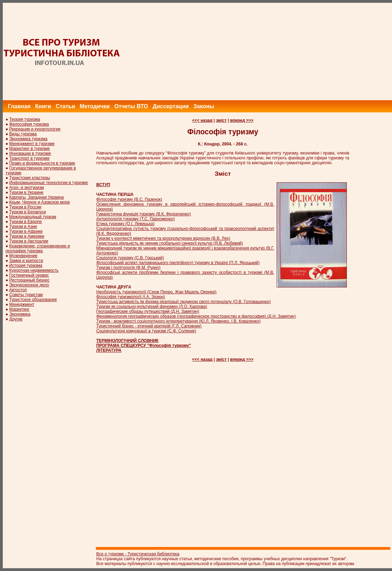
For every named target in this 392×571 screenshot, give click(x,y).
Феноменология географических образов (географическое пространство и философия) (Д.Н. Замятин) (196, 316)
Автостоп (18, 290)
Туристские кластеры (30, 178)
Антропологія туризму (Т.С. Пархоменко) (136, 219)
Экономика (20, 314)
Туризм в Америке (27, 236)
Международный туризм (33, 217)
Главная (19, 106)
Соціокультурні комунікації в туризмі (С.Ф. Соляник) (146, 331)
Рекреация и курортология (35, 129)
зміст (221, 120)
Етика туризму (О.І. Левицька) (125, 224)
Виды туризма (23, 134)
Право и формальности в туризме (42, 163)
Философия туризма (29, 124)
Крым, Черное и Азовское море (40, 202)
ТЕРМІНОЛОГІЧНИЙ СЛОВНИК (127, 341)
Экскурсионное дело (29, 285)
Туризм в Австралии (29, 241)
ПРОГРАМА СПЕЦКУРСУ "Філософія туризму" (144, 346)
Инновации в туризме (30, 153)
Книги (43, 106)
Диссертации (171, 106)
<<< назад (202, 120)
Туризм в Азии (23, 227)
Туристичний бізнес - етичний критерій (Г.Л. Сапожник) (149, 326)
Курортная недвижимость (34, 270)
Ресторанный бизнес (30, 280)
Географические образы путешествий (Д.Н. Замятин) (148, 311)
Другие (16, 319)
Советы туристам (26, 295)
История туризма (26, 265)
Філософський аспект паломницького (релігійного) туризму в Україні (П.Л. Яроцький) (178, 263)
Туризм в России (25, 207)
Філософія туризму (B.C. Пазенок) (129, 199)
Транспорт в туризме (30, 158)
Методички (95, 106)
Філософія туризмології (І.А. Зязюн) (131, 297)
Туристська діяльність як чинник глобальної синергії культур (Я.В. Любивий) (170, 243)
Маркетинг (19, 309)
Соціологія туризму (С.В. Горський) (130, 258)
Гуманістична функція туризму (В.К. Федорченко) (144, 214)
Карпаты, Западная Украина (37, 197)
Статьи (65, 106)
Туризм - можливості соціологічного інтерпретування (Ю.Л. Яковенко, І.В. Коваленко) (178, 321)
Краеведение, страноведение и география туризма (38, 248)
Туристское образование (33, 300)
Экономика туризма (28, 139)
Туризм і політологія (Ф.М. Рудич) (128, 268)
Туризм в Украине (26, 192)
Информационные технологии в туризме (49, 183)
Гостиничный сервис (29, 275)
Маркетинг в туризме (30, 149)
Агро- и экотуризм (27, 188)
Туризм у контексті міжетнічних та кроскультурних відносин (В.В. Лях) (163, 238)
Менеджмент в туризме (32, 144)
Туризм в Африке (26, 231)
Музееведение (23, 256)
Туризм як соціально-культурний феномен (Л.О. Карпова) (152, 307)
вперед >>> (242, 120)
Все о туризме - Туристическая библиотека (138, 554)
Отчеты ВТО (131, 106)
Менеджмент (22, 304)
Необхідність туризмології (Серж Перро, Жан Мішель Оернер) (156, 292)
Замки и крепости (26, 261)
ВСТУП (103, 185)
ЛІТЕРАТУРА (109, 350)
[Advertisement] (266, 51)
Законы (204, 106)
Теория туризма (25, 119)
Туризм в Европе (26, 222)
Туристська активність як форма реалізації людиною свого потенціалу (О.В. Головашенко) (183, 302)
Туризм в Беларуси (28, 212)
